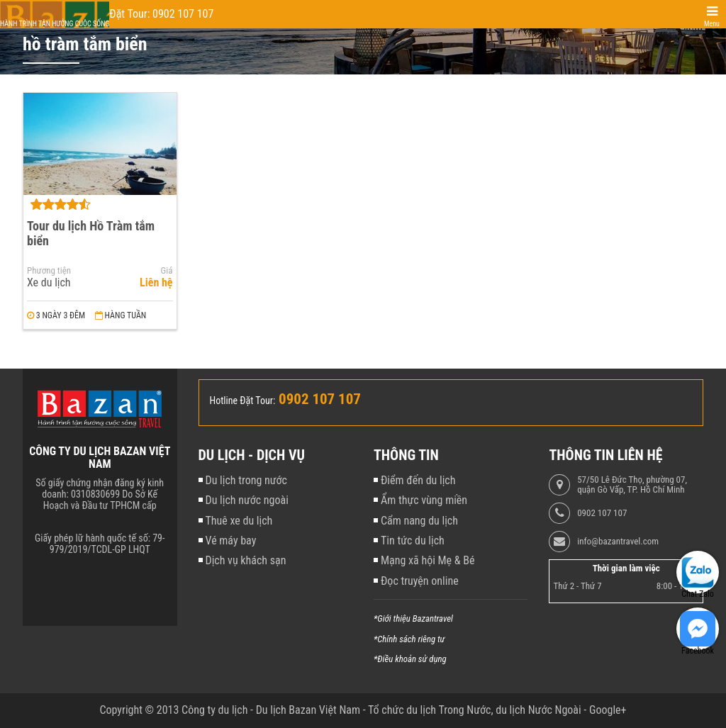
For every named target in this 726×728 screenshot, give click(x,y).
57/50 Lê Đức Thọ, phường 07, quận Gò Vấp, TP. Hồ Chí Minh (632, 485)
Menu (712, 24)
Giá (167, 271)
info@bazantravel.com (618, 542)
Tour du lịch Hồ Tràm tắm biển (91, 233)
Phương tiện (49, 271)
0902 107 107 (602, 513)
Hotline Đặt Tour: (243, 401)
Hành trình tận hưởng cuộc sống (55, 24)
